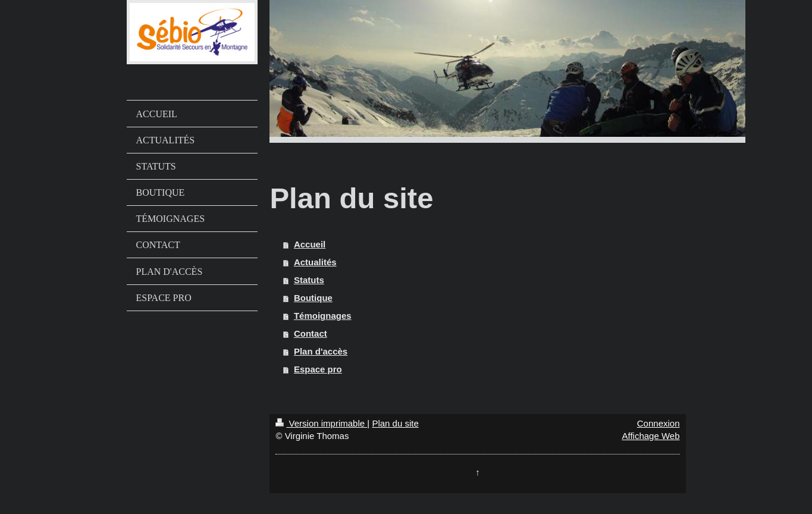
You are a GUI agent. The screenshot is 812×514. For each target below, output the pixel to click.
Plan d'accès (321, 351)
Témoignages (323, 316)
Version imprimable (321, 423)
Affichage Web (650, 436)
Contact (311, 333)
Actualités (315, 262)
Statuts (309, 280)
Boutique (313, 298)
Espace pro (318, 369)
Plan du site (395, 423)
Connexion (659, 423)
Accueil (310, 244)
